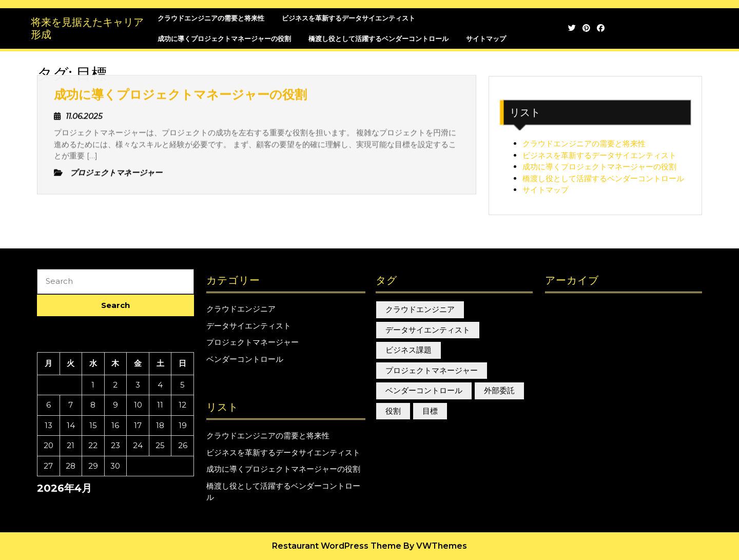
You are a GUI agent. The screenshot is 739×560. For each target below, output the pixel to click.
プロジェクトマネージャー (252, 342)
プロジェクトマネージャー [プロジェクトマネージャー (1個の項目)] (432, 370)
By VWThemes (435, 546)
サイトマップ (486, 38)
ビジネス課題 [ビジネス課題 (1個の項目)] (409, 350)
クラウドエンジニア (241, 309)
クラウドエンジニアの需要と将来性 (584, 143)
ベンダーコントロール (245, 359)
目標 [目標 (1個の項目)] (430, 411)
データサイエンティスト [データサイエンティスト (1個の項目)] (428, 330)
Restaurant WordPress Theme (337, 546)
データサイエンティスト (249, 326)
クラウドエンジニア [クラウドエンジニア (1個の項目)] (420, 309)
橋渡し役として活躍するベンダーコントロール (603, 178)
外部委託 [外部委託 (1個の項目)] (499, 390)
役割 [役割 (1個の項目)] (393, 411)
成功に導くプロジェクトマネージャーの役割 (599, 167)
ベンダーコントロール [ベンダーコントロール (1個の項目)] (424, 390)
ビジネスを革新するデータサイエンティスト (599, 155)
